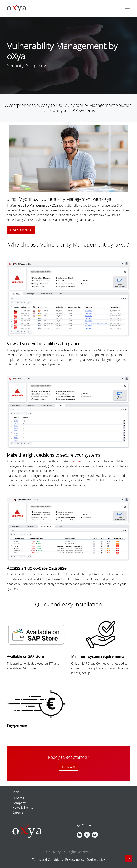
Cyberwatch (79, 461)
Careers (18, 812)
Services (18, 798)
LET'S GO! (69, 767)
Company (19, 803)
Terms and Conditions (47, 860)
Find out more (21, 230)
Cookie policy (96, 860)
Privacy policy (75, 860)
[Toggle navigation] (127, 8)
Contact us (89, 825)
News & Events (23, 808)
